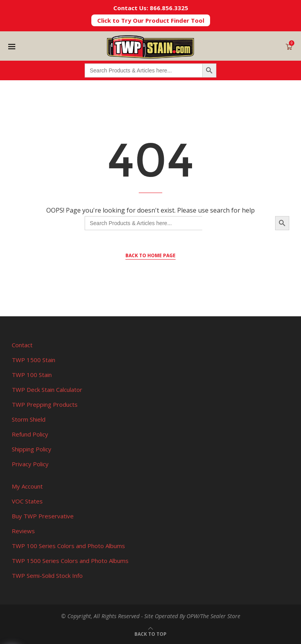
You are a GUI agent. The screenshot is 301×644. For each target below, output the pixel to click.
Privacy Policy (30, 464)
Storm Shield (29, 419)
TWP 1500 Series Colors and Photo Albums (70, 561)
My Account (27, 486)
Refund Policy (30, 434)
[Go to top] (150, 633)
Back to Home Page (150, 255)
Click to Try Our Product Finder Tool (151, 20)
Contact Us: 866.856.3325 (151, 8)
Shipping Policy (32, 449)
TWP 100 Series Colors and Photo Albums (68, 546)
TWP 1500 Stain (34, 360)
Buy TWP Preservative (43, 516)
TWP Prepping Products (45, 404)
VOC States (27, 501)
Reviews (23, 531)
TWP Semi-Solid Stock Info (47, 575)
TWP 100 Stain (32, 375)
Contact (22, 345)
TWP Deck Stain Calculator (47, 390)
